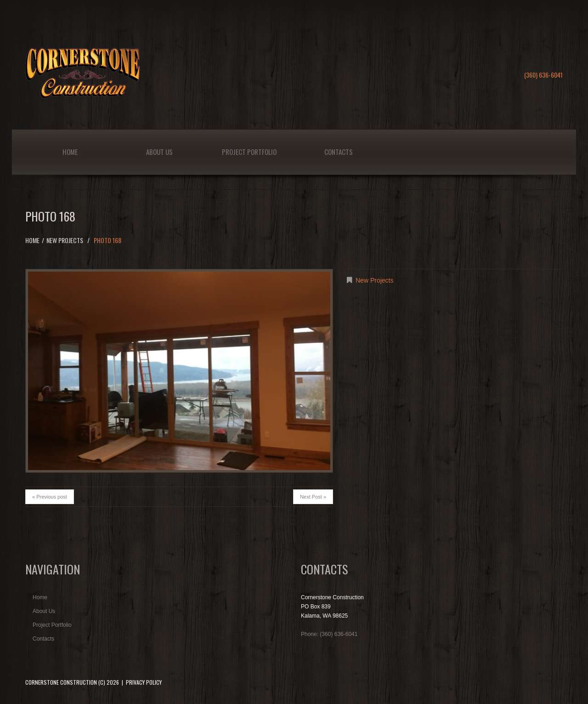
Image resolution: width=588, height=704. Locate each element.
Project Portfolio (249, 152)
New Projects (65, 240)
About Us (159, 152)
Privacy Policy (144, 682)
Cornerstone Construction (61, 682)
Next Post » (313, 497)
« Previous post (50, 497)
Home (70, 152)
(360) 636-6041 (543, 75)
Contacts (339, 152)
